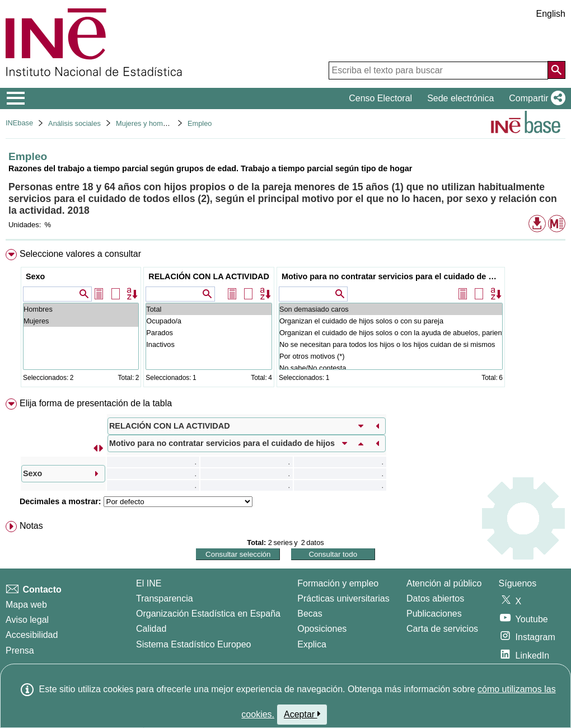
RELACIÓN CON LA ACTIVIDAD (209, 276)
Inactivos (209, 344)
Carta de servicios (442, 629)
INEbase (19, 123)
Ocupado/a (209, 321)
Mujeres (81, 321)
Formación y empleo (338, 583)
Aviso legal (27, 620)
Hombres (81, 309)
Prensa (20, 650)
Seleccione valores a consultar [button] (80, 254)
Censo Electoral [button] (380, 98)
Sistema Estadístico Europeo (193, 644)
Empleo (200, 123)
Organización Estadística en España (208, 614)
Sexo (35, 276)
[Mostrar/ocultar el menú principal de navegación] (16, 98)
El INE (149, 583)
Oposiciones (322, 629)
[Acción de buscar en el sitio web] (556, 70)
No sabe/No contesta (391, 368)
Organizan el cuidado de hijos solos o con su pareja (391, 321)
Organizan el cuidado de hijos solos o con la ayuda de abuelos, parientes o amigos (391, 333)
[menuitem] (285, 320)
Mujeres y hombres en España (165, 123)
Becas (310, 614)
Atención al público (444, 583)
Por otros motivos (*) (391, 356)
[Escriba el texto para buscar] (438, 71)
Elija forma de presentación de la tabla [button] (96, 403)
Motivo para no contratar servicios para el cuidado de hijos (392, 276)
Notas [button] (31, 526)
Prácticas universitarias (343, 598)
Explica (312, 644)
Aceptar (302, 714)
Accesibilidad (32, 635)
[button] (535, 98)
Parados (209, 333)
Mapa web (26, 605)
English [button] (551, 14)
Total (209, 309)
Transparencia (165, 598)
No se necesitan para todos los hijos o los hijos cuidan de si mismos (391, 344)
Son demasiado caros (391, 309)
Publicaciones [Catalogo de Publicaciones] (434, 614)
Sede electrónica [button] (460, 98)
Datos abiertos (435, 598)
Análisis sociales (74, 123)
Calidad (151, 629)
